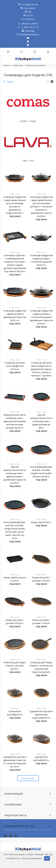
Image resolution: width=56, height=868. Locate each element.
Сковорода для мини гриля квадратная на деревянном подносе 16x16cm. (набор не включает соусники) (41, 369)
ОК (47, 858)
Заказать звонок (30, 24)
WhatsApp (30, 31)
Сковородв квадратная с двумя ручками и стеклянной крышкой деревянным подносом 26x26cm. (41, 317)
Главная (6, 65)
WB (30, 12)
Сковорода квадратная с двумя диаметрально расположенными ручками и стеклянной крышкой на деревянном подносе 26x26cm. (41, 207)
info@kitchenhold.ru (30, 34)
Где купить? (30, 8)
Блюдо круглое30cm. (41, 522)
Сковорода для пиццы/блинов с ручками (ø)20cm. (15, 666)
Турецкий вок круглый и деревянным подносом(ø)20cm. (41, 715)
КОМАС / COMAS (28, 121)
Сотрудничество (30, 4)
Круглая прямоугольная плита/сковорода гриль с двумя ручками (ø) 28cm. (41, 421)
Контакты (30, 19)
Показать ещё (28, 778)
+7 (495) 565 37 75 (30, 27)
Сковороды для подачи (35, 65)
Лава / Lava (28, 160)
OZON (30, 15)
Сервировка (18, 65)
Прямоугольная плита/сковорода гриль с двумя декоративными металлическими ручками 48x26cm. (15, 421)
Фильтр (10, 82)
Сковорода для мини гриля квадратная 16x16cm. (15, 366)
